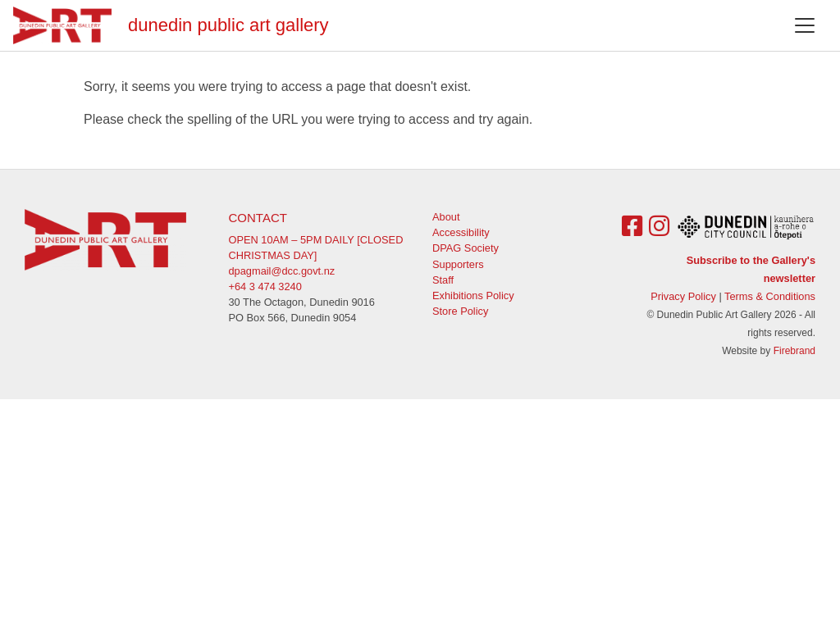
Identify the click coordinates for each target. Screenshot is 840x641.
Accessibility (461, 232)
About (446, 217)
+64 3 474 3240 (265, 286)
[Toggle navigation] (805, 25)
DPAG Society (466, 248)
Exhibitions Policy (473, 295)
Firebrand (794, 351)
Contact (258, 218)
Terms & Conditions (770, 296)
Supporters (458, 264)
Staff (443, 280)
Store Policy (460, 311)
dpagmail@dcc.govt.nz (282, 271)
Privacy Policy (683, 296)
